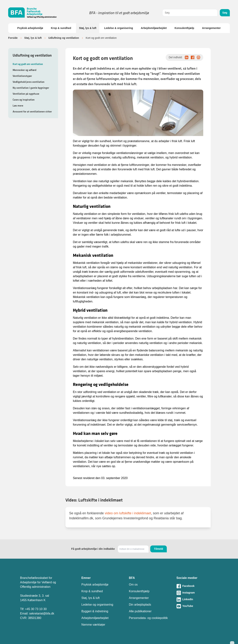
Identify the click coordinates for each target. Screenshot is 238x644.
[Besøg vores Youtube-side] (197, 606)
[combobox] (190, 13)
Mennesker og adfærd (24, 70)
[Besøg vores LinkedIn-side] (197, 599)
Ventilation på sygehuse (26, 94)
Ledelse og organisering (97, 605)
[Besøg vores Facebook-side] (197, 586)
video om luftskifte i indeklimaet (128, 513)
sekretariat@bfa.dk (42, 613)
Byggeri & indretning (95, 611)
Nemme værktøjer (93, 625)
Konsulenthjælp (184, 28)
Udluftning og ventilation (64, 38)
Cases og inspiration (24, 100)
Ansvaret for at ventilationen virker (32, 112)
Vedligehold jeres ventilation (29, 82)
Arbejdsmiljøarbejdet (154, 28)
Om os (133, 585)
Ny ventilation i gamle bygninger (31, 88)
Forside (13, 38)
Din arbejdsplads (140, 605)
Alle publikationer (140, 611)
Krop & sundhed (61, 28)
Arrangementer (211, 28)
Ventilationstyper (22, 76)
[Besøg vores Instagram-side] (197, 593)
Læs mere (18, 106)
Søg (225, 13)
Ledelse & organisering (119, 28)
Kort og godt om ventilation (28, 64)
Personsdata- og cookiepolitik (148, 618)
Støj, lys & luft (88, 28)
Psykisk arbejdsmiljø (30, 28)
